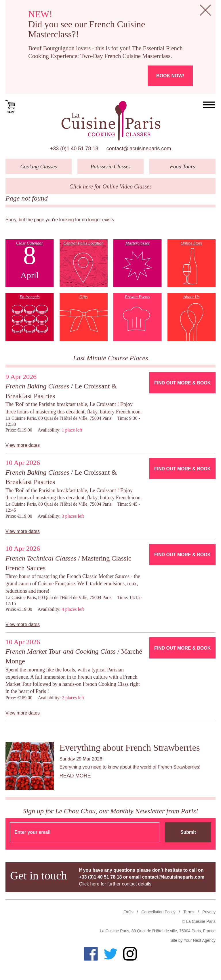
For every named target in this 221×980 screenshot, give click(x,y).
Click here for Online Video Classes (110, 186)
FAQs (128, 912)
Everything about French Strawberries (130, 748)
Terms (189, 912)
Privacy (209, 912)
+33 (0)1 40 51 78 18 (74, 149)
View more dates (23, 445)
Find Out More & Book (182, 383)
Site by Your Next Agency (193, 940)
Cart (11, 106)
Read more (75, 776)
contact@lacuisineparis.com (139, 149)
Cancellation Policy (158, 912)
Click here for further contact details (115, 884)
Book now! (170, 76)
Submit (188, 832)
